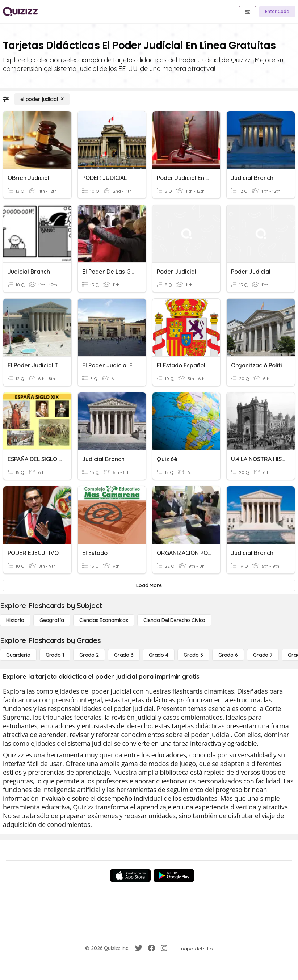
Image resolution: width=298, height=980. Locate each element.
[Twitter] (139, 948)
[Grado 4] (159, 655)
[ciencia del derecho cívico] (174, 620)
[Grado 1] (55, 655)
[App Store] (130, 875)
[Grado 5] (193, 655)
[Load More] (149, 585)
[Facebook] (151, 948)
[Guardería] (18, 655)
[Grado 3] (124, 655)
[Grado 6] (228, 655)
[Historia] (15, 620)
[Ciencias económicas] (104, 620)
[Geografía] (52, 620)
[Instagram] (164, 948)
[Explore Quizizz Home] (20, 12)
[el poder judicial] (42, 99)
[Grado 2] (89, 655)
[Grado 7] (263, 655)
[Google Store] (174, 875)
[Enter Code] (277, 12)
